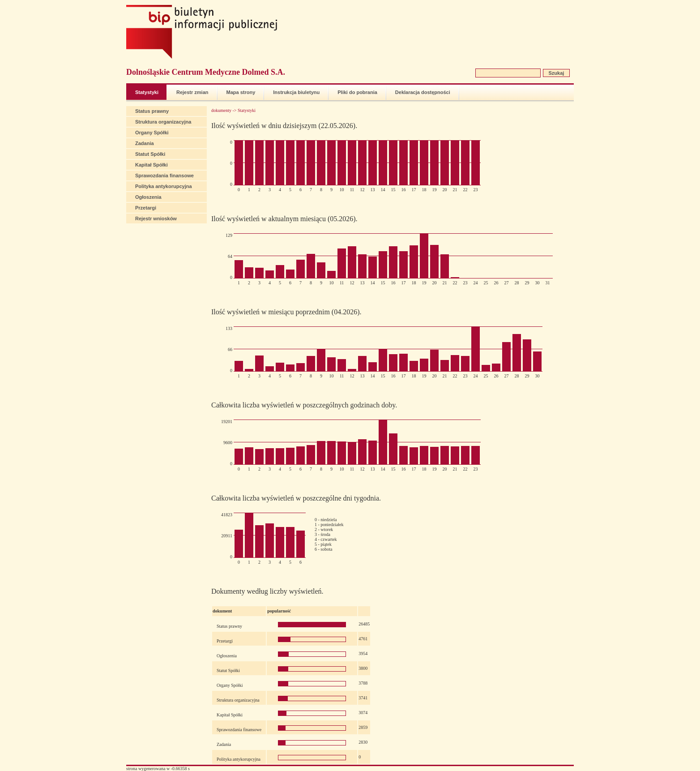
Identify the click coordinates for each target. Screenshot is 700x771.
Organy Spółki (152, 133)
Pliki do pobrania (357, 92)
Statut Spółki (150, 154)
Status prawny (152, 111)
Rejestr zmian (192, 92)
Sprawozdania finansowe (164, 176)
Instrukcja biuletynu (296, 92)
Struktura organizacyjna (163, 122)
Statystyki (147, 92)
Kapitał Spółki (152, 165)
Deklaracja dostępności (423, 92)
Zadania (145, 143)
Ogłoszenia (148, 197)
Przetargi (146, 208)
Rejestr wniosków (156, 218)
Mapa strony (241, 92)
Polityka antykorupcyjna (164, 186)
